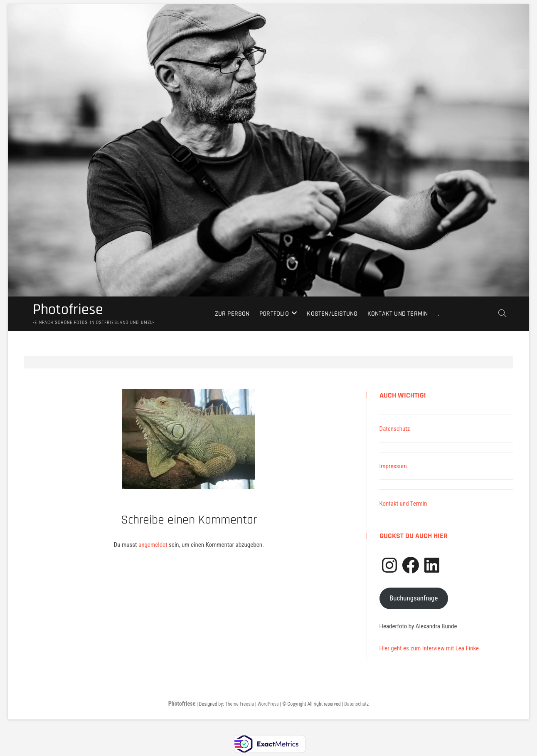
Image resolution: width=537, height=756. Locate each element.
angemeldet (153, 545)
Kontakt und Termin (398, 314)
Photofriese (68, 310)
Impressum (393, 466)
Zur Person (232, 314)
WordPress (268, 704)
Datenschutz (395, 429)
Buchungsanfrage (414, 598)
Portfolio (274, 314)
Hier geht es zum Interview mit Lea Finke (429, 648)
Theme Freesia (240, 704)
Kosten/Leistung (332, 314)
